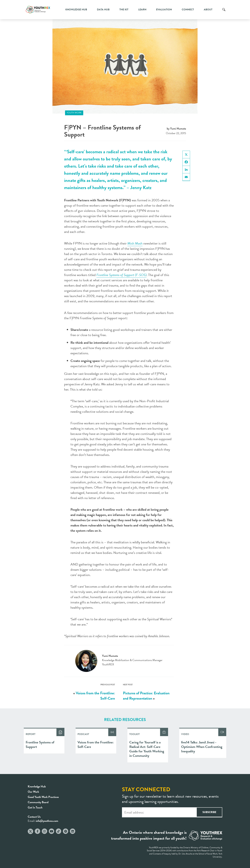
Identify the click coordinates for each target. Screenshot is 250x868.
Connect (188, 10)
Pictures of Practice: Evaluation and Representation (146, 696)
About (208, 10)
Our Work (33, 792)
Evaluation (164, 10)
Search (224, 12)
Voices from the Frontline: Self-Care (95, 696)
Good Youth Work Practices (43, 797)
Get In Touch (35, 807)
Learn (142, 10)
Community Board (38, 802)
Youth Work (74, 113)
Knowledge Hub (76, 10)
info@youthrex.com (47, 821)
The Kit (124, 10)
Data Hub (103, 10)
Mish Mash (135, 243)
